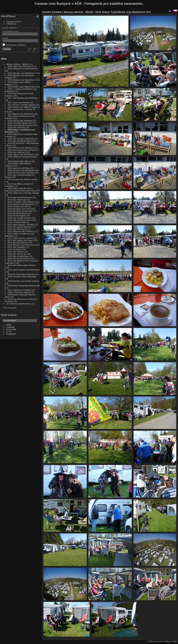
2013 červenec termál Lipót (20, 211)
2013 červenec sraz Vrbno (20, 209)
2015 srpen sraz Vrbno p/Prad (21, 150)
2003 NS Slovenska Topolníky (21, 274)
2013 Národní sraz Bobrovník (21, 204)
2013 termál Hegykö (17, 215)
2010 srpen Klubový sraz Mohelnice (24, 270)
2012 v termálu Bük (16, 222)
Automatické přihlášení (14, 45)
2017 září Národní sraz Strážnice (23, 98)
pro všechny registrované (18, 304)
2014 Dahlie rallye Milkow (19, 161)
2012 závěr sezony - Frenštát (21, 224)
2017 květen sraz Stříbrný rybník (22, 107)
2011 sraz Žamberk (16, 247)
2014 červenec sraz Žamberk (21, 173)
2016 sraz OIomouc (17, 127)
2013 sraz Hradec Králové (19, 218)
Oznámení (11, 334)
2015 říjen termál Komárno (20, 141)
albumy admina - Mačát (17, 64)
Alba (4, 59)
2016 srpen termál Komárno (20, 125)
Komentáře (11, 329)
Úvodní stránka (52, 12)
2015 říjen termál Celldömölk (21, 139)
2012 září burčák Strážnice (20, 227)
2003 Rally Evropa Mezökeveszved (24, 285)
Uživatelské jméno (11, 31)
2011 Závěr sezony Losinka (20, 238)
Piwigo (175, 641)
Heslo (5, 38)
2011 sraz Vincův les (17, 254)
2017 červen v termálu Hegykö (22, 105)
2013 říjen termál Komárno (20, 197)
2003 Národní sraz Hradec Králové (23, 281)
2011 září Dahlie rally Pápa (20, 240)
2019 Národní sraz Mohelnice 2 (22, 80)
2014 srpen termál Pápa (19, 168)
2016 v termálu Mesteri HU (20, 123)
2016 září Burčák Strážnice (20, 121)
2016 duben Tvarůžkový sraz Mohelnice (120, 12)
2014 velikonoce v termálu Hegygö (23, 193)
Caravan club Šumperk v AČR (58, 4)
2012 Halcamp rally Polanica (21, 231)
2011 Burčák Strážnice (18, 243)
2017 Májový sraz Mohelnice (21, 114)
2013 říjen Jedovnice (17, 200)
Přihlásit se (11, 24)
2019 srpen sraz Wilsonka (19, 66)
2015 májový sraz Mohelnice (21, 154)
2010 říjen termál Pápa (18, 256)
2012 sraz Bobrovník (17, 229)
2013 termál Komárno (17, 213)
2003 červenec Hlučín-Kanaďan (22, 276)
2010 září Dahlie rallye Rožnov (22, 265)
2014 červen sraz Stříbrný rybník (22, 179)
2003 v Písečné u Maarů (19, 292)
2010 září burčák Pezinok (19, 258)
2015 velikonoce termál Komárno (23, 157)
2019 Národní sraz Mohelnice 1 (22, 73)
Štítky (9, 325)
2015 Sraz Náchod (16, 152)
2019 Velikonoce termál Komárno (23, 69)
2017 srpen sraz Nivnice (19, 102)
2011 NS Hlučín (15, 249)
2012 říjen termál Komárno (20, 220)
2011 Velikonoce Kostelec (19, 290)
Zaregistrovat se (14, 21)
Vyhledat (10, 327)
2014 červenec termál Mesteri (21, 170)
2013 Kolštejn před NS (18, 206)
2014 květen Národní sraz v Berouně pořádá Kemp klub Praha (20, 189)
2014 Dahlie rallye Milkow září (21, 87)
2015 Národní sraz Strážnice (21, 148)
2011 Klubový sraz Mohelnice (21, 245)
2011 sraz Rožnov (16, 252)
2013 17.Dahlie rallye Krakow (21, 202)
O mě (9, 332)
